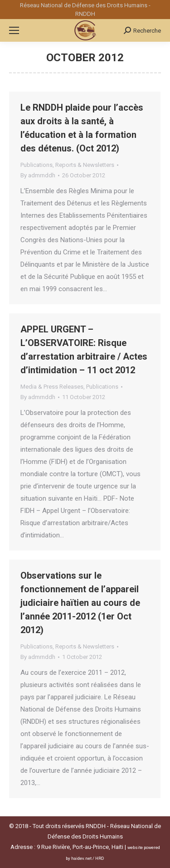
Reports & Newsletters (85, 165)
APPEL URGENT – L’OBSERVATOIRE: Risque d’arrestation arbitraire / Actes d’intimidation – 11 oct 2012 (84, 350)
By (38, 175)
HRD (100, 858)
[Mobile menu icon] (14, 30)
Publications (36, 165)
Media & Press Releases (52, 387)
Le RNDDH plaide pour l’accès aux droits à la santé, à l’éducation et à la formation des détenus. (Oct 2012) (82, 128)
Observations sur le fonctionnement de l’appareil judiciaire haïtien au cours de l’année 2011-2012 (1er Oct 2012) (80, 603)
